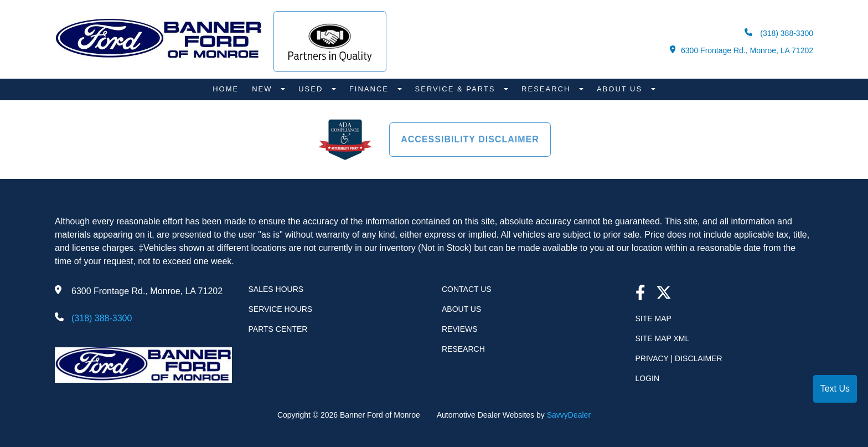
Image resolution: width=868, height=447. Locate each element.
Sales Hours (276, 289)
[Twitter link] (664, 294)
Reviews (460, 329)
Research (547, 89)
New (263, 89)
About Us (621, 89)
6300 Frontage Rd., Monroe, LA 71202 (742, 50)
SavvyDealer (569, 415)
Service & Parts (457, 89)
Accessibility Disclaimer (470, 139)
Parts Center (278, 329)
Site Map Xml (663, 338)
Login (648, 378)
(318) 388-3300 (779, 33)
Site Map (653, 318)
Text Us (835, 389)
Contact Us (467, 289)
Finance (371, 89)
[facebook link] (640, 294)
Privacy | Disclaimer (679, 358)
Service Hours (281, 309)
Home (226, 89)
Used (312, 89)
